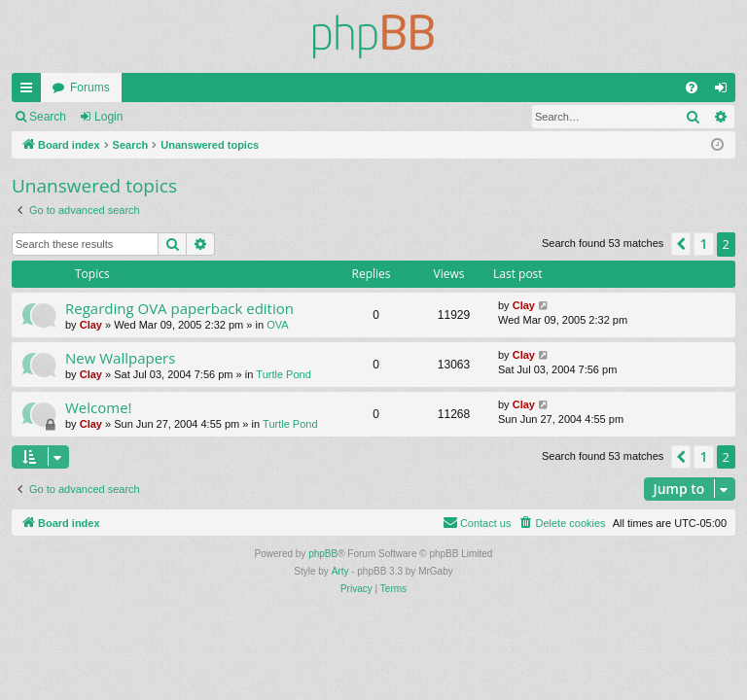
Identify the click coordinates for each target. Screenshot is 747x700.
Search (48, 117)
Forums (90, 87)
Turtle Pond (283, 374)
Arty (340, 571)
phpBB (323, 554)
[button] (681, 244)
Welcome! (99, 407)
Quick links (30, 91)
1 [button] (703, 244)
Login (108, 117)
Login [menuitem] (725, 91)
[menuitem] (692, 87)
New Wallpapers (120, 358)
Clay (91, 325)
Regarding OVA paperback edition (179, 308)
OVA (277, 325)
